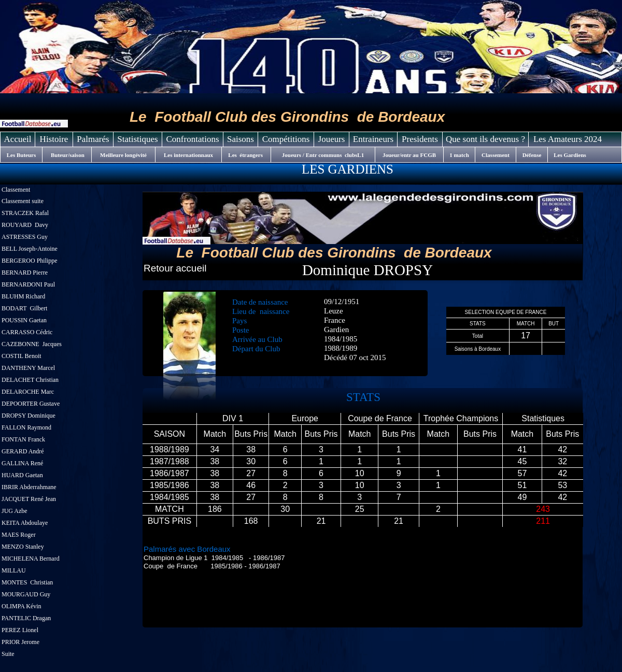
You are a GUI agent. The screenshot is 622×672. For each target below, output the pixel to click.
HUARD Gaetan (22, 475)
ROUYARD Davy (25, 225)
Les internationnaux (188, 155)
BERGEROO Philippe (30, 261)
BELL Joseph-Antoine (30, 249)
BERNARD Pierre (25, 273)
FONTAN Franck (23, 439)
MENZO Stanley (23, 547)
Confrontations (193, 139)
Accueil (18, 139)
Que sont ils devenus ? (485, 139)
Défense (532, 155)
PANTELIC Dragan (26, 618)
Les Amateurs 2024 (568, 139)
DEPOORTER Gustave (31, 404)
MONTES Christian (27, 582)
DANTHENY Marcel (28, 368)
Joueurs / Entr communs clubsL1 (323, 155)
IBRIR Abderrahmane (30, 487)
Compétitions (286, 139)
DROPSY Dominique (29, 416)
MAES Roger (19, 535)
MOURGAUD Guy (26, 594)
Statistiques (137, 139)
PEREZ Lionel (20, 630)
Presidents (420, 139)
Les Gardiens (570, 155)
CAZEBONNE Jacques (32, 344)
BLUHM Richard (23, 296)
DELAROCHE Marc (28, 392)
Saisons (241, 139)
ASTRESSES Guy (25, 237)
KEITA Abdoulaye (25, 523)
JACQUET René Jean (29, 499)
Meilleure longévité (123, 155)
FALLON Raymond (26, 427)
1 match (459, 155)
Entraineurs (373, 139)
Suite (8, 654)
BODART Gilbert (24, 308)
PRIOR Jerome (20, 642)
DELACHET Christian (30, 380)
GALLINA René (22, 463)
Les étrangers (246, 155)
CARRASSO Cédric (27, 332)
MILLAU (14, 570)
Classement (16, 190)
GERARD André (23, 451)
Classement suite (23, 201)
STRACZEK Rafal (25, 213)
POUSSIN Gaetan (24, 320)
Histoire (54, 139)
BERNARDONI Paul (28, 284)
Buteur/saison (67, 155)
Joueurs (332, 139)
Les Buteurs (22, 155)
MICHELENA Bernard (31, 559)
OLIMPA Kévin (22, 606)
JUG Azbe (15, 511)
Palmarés (93, 139)
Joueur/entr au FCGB (409, 155)
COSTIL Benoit (22, 356)
